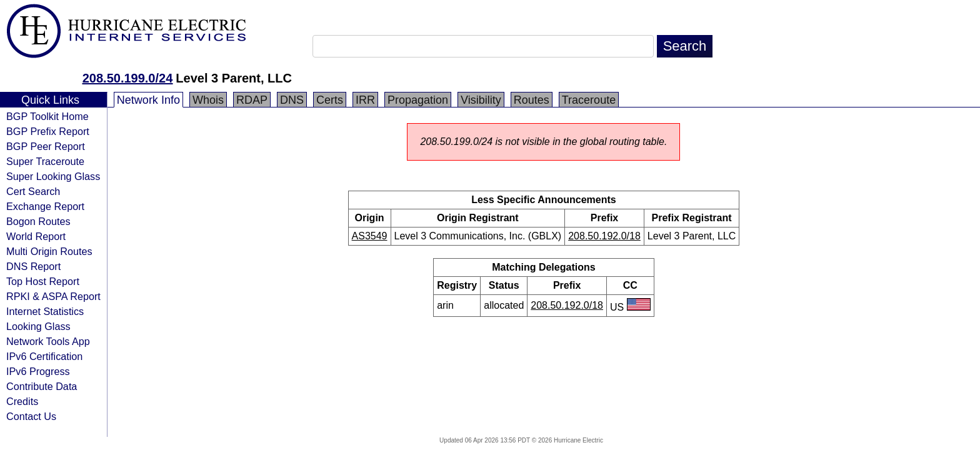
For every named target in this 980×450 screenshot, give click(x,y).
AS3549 (370, 236)
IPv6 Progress (38, 371)
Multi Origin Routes (49, 251)
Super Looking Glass (53, 176)
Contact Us (31, 416)
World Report (36, 236)
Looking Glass (38, 326)
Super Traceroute (45, 161)
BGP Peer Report (46, 146)
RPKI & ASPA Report (53, 296)
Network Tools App (48, 341)
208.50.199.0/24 (128, 78)
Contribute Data (42, 386)
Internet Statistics (45, 311)
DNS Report (33, 266)
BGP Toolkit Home (47, 116)
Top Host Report (43, 281)
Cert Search (33, 191)
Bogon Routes (38, 221)
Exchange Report (45, 206)
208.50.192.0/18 (604, 236)
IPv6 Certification (44, 356)
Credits (22, 401)
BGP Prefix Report (48, 131)
